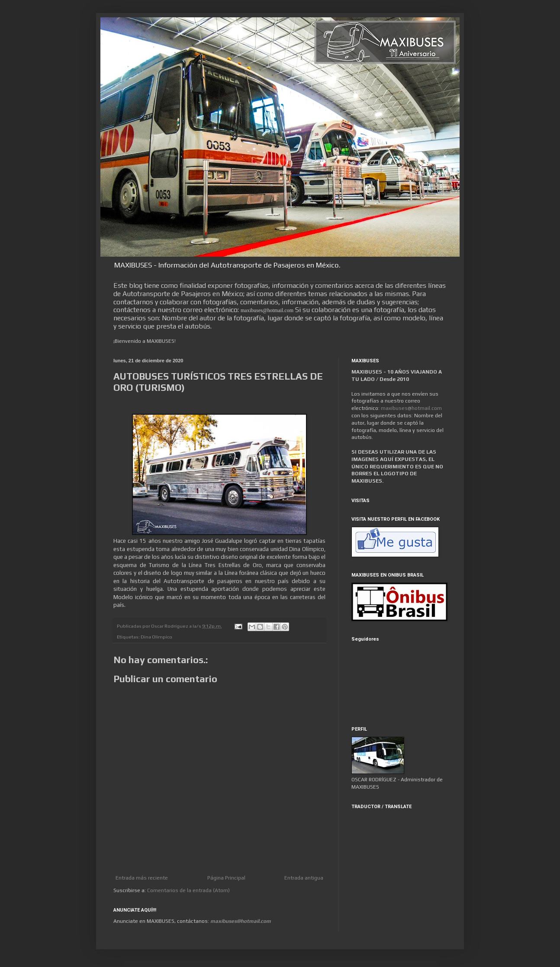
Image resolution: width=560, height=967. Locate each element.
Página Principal (226, 878)
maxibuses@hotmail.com (411, 408)
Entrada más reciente (142, 878)
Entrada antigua (304, 878)
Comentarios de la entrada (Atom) (188, 890)
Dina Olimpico (156, 637)
